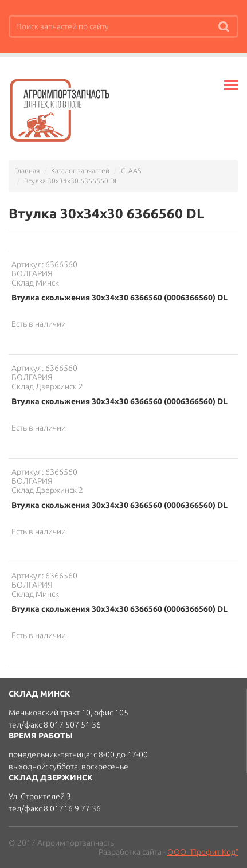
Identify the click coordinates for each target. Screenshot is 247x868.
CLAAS (131, 171)
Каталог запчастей (80, 171)
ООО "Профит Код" (203, 852)
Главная (27, 171)
